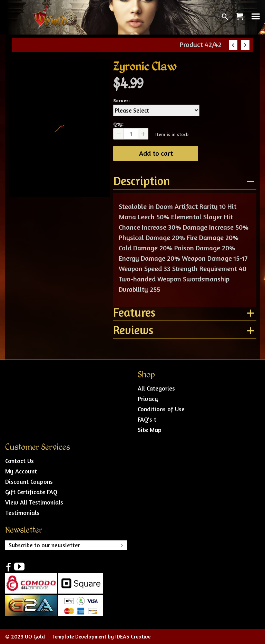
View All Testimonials (34, 502)
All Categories (156, 388)
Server (121, 100)
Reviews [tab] (133, 331)
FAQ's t (147, 419)
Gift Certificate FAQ (31, 492)
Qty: (118, 124)
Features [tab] (134, 313)
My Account (21, 471)
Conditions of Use (161, 409)
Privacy (148, 398)
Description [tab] (141, 181)
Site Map (150, 430)
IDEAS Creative (133, 636)
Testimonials (22, 512)
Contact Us (19, 461)
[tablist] (185, 259)
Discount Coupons (29, 481)
